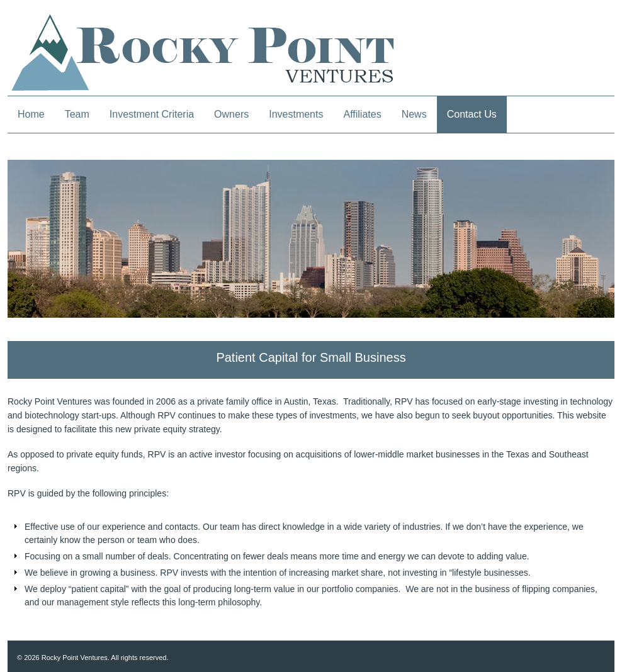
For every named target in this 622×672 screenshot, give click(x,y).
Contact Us (472, 114)
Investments (296, 114)
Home (31, 114)
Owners (231, 114)
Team (77, 114)
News (414, 114)
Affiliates (362, 114)
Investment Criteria (152, 114)
